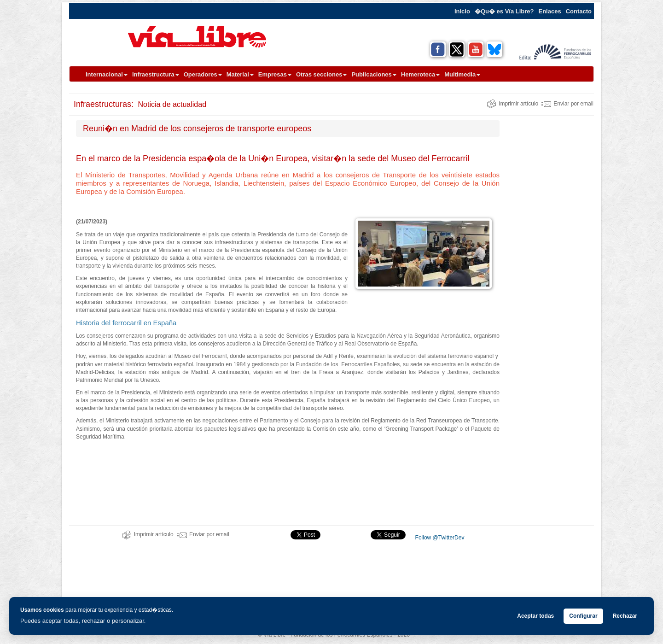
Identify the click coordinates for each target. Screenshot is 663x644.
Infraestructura (156, 74)
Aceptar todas (535, 616)
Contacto (579, 11)
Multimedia (462, 74)
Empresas (275, 74)
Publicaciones (374, 74)
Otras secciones (321, 74)
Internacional (107, 74)
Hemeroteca (420, 74)
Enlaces (550, 11)
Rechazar (625, 616)
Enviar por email (567, 104)
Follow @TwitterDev (439, 538)
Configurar (583, 616)
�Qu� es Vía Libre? (504, 11)
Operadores (203, 74)
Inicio (462, 11)
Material (240, 74)
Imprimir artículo (512, 104)
